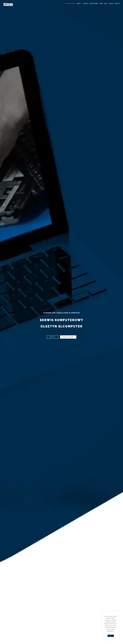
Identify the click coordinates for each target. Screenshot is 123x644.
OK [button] (111, 636)
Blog (106, 4)
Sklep (101, 4)
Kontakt (117, 4)
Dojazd (111, 4)
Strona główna (71, 4)
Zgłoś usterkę (94, 4)
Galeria (85, 4)
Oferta (80, 4)
